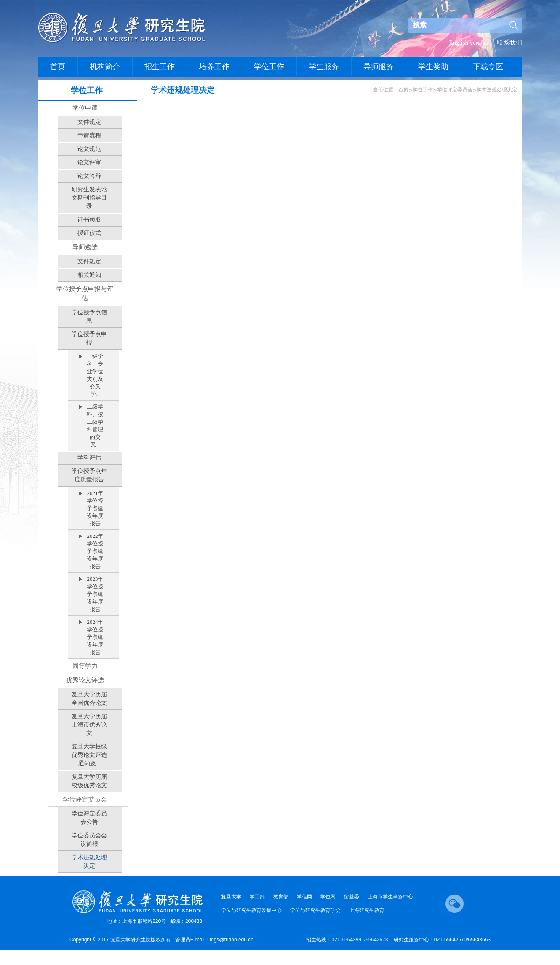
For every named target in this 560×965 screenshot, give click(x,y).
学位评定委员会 (455, 90)
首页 (403, 90)
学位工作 (423, 90)
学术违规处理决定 (497, 90)
